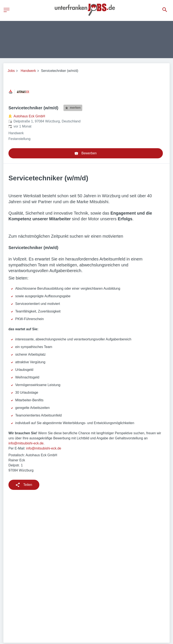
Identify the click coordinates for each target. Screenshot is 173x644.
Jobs (11, 71)
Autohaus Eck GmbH (29, 116)
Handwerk (28, 71)
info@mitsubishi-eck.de (26, 443)
